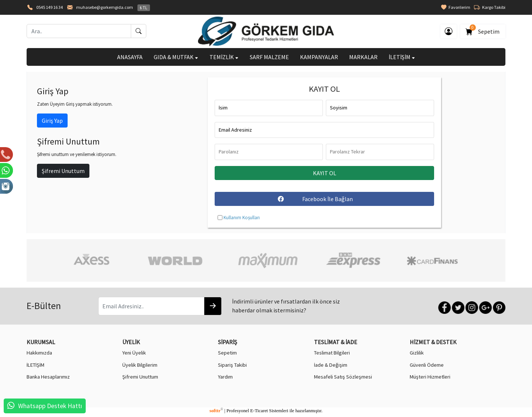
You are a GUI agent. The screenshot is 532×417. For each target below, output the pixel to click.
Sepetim (483, 30)
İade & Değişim (331, 365)
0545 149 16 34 (50, 7)
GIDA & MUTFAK (176, 57)
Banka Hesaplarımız (48, 377)
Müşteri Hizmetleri (430, 377)
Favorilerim (456, 7)
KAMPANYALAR (319, 57)
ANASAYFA (130, 57)
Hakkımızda (39, 353)
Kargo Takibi (490, 7)
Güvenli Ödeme (427, 365)
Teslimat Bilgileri (332, 353)
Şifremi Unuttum (63, 171)
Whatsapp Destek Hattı (50, 406)
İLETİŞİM (402, 57)
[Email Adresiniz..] (151, 306)
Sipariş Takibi (232, 365)
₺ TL (144, 8)
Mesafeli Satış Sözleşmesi (343, 377)
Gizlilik (417, 353)
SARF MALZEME (269, 57)
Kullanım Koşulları (242, 217)
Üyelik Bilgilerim (140, 365)
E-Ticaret (259, 411)
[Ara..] (79, 31)
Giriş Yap (52, 121)
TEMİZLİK (224, 57)
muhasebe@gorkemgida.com (105, 7)
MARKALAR (363, 57)
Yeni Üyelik (134, 353)
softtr (216, 411)
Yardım (225, 377)
